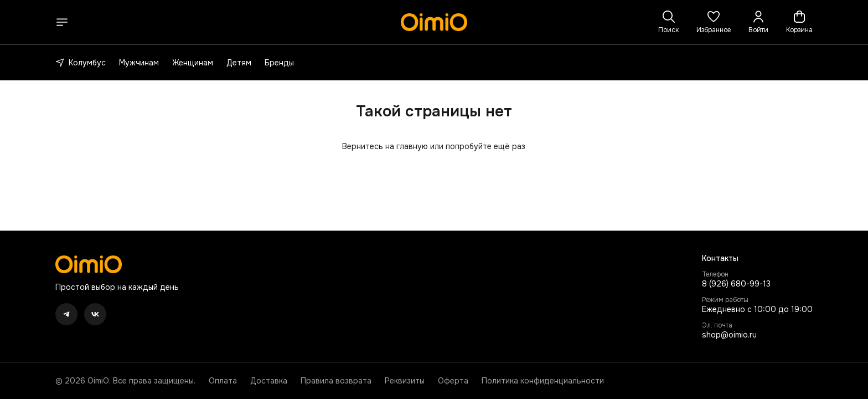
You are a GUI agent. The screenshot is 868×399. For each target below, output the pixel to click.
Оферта (453, 381)
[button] (714, 22)
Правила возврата (336, 381)
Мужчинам (139, 63)
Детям (239, 63)
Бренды (279, 63)
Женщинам (193, 63)
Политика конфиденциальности (543, 381)
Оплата (223, 381)
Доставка (269, 381)
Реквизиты (405, 381)
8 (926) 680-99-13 (736, 284)
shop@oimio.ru (729, 335)
